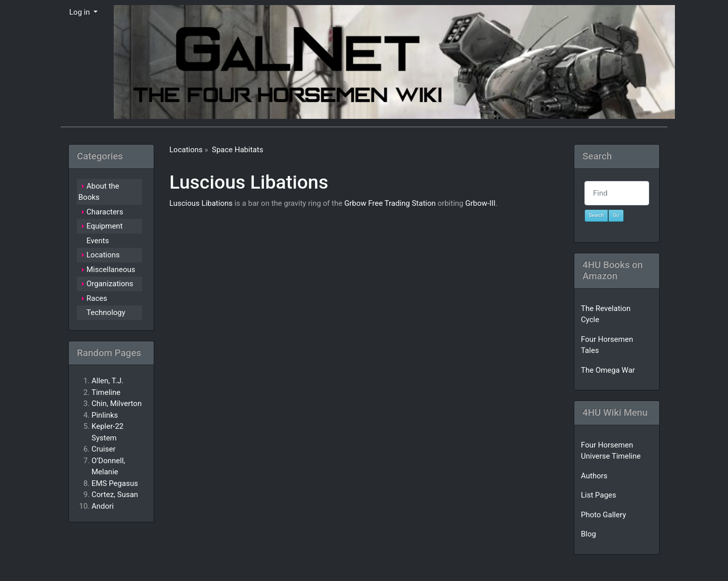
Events (98, 241)
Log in (80, 12)
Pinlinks (105, 415)
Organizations (110, 284)
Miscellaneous (111, 270)
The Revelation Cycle (606, 314)
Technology (106, 312)
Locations (186, 150)
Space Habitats (238, 150)
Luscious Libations (249, 182)
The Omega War (608, 370)
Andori (103, 506)
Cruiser (104, 449)
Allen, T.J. (107, 381)
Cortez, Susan (115, 495)
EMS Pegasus (115, 483)
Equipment (105, 226)
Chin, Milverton (117, 404)
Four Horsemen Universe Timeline (611, 451)
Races (97, 298)
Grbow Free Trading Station (390, 203)
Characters (105, 212)
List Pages (599, 495)
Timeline (106, 392)
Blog (588, 534)
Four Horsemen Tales (607, 345)
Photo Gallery (603, 515)
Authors (594, 476)
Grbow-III (480, 203)
